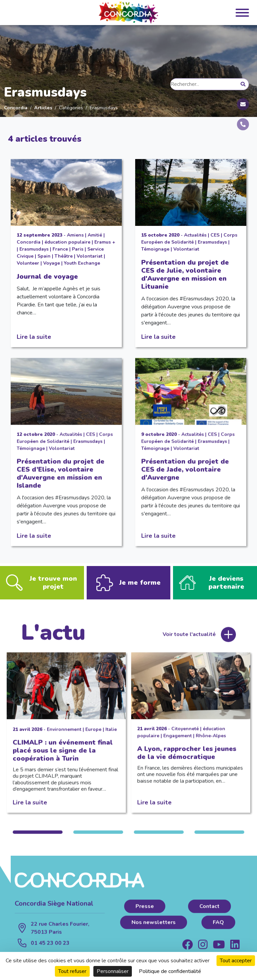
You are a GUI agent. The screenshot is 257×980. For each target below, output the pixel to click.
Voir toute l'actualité (189, 639)
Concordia (16, 108)
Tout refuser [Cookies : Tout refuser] (72, 971)
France (60, 249)
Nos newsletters (154, 927)
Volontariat (90, 256)
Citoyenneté (185, 733)
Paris (78, 249)
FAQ (218, 927)
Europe (93, 734)
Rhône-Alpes (211, 740)
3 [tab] (159, 837)
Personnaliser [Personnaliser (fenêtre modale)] (113, 971)
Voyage (52, 263)
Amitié (95, 235)
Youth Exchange (82, 263)
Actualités (195, 235)
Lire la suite (34, 337)
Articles (43, 108)
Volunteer (28, 263)
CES (215, 235)
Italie (111, 734)
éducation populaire (67, 242)
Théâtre (64, 256)
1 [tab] (38, 837)
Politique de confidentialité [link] (170, 971)
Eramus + (105, 242)
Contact (209, 911)
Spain (44, 256)
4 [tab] (219, 837)
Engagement (178, 740)
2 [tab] (98, 837)
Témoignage (155, 249)
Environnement (64, 734)
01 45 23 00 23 (50, 948)
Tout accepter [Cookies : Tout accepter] (236, 961)
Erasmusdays (34, 249)
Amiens (75, 235)
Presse (145, 911)
